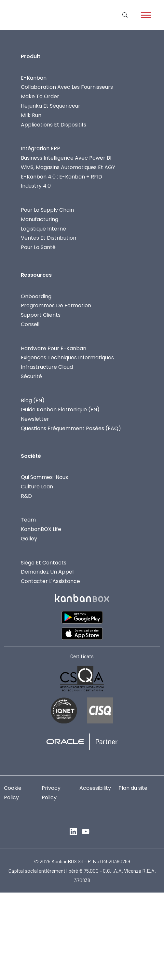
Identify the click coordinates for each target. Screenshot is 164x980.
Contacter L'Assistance (50, 581)
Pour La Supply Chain (47, 210)
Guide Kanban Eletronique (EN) (60, 410)
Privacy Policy (51, 793)
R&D (26, 496)
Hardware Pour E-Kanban (54, 348)
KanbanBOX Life (41, 529)
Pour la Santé (38, 247)
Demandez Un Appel (47, 572)
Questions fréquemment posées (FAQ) (71, 428)
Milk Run (31, 115)
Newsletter (35, 419)
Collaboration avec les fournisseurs (67, 87)
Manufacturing (40, 219)
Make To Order (40, 96)
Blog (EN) (33, 400)
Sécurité (31, 376)
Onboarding (36, 296)
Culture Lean (37, 487)
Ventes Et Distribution (48, 238)
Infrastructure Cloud (47, 367)
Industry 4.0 (36, 186)
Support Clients (41, 315)
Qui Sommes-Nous (44, 477)
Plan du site (133, 788)
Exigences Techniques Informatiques (67, 358)
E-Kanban (34, 78)
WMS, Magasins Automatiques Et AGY (68, 167)
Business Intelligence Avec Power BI (66, 158)
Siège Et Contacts (44, 563)
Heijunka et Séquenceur (51, 106)
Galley (29, 539)
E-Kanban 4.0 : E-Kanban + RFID (61, 177)
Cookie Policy (13, 793)
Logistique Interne (43, 229)
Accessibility (95, 788)
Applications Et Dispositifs (54, 125)
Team (28, 520)
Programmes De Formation (56, 305)
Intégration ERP (41, 148)
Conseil (30, 324)
